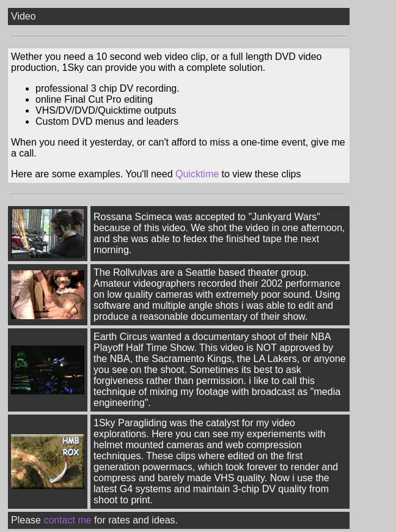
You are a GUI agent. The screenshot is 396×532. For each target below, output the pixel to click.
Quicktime (197, 174)
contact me (67, 520)
